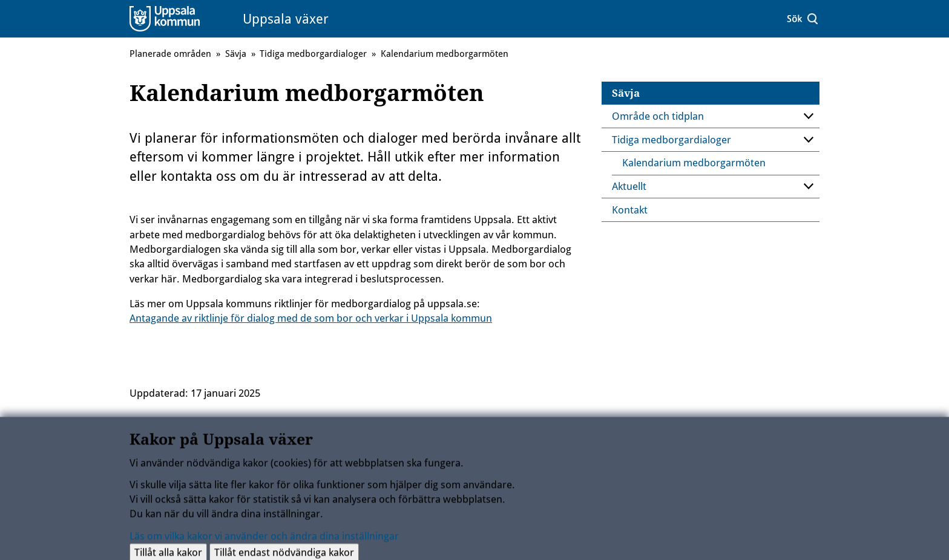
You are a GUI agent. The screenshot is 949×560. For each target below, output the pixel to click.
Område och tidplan (658, 116)
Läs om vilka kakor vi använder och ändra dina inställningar (264, 540)
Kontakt (630, 210)
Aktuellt (629, 186)
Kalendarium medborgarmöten (694, 163)
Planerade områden (170, 54)
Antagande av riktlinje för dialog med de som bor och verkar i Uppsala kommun (311, 318)
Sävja (626, 93)
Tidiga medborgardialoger (672, 140)
